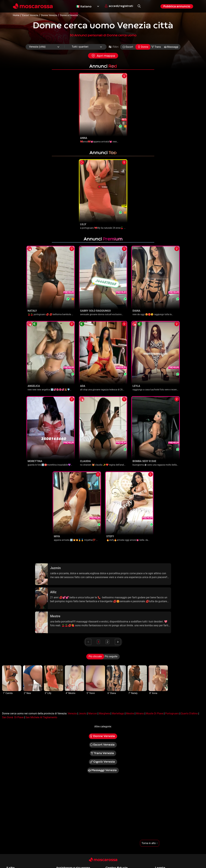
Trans (156, 47)
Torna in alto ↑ (150, 843)
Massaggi (171, 47)
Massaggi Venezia (102, 770)
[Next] (118, 642)
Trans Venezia (102, 753)
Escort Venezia (102, 745)
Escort (128, 47)
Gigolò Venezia (102, 762)
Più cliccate (95, 656)
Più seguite (111, 656)
